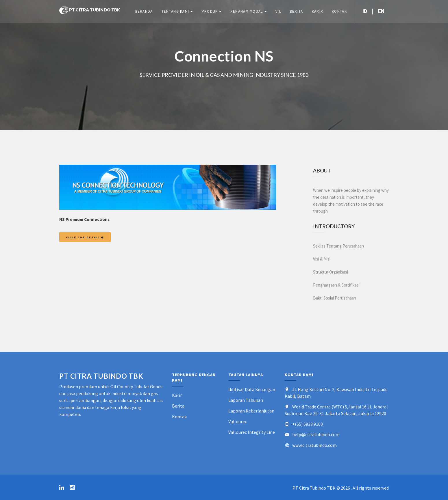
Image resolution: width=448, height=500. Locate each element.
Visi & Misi (322, 259)
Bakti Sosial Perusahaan (335, 298)
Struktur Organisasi (331, 272)
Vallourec (238, 421)
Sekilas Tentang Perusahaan (338, 246)
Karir (317, 11)
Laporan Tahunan (246, 400)
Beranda (144, 11)
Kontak (339, 11)
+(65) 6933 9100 (308, 424)
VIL (278, 11)
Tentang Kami (175, 11)
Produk (210, 11)
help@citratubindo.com (316, 434)
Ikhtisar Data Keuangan (252, 389)
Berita (296, 11)
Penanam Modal (246, 11)
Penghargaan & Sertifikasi (336, 285)
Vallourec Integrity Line (252, 432)
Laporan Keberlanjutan (251, 411)
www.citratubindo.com (314, 445)
